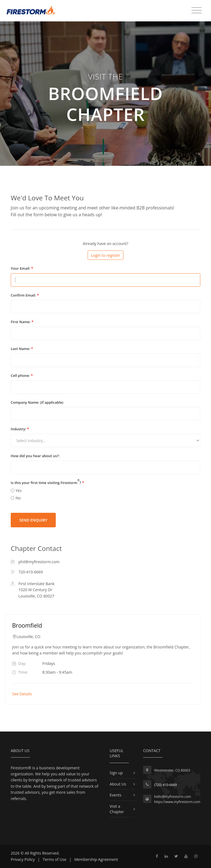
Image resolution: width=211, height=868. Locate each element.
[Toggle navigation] (197, 10)
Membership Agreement (96, 859)
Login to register (105, 255)
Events (116, 795)
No (18, 498)
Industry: (20, 429)
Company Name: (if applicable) (37, 402)
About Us (118, 784)
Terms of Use (54, 859)
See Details (22, 694)
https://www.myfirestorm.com (177, 802)
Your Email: (22, 268)
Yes (19, 490)
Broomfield (27, 625)
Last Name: (22, 349)
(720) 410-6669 (166, 785)
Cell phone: (22, 375)
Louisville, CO (28, 637)
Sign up (116, 773)
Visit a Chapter (117, 809)
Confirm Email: (25, 295)
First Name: (22, 322)
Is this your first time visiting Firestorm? (47, 483)
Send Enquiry (33, 520)
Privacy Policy (23, 859)
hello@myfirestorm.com (173, 797)
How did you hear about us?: (35, 456)
